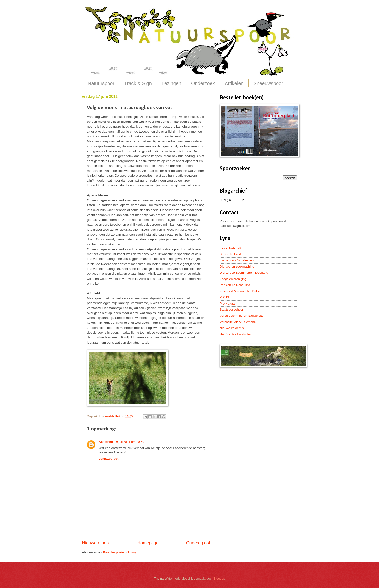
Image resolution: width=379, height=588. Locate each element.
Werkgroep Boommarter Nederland (244, 273)
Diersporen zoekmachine (237, 267)
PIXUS (224, 297)
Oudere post (198, 543)
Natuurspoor (101, 83)
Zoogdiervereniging (233, 279)
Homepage (148, 543)
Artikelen (234, 83)
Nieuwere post (96, 543)
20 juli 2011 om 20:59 (129, 442)
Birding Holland (230, 254)
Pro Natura (227, 304)
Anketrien (106, 442)
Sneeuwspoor (268, 83)
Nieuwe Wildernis (232, 328)
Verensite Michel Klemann (238, 322)
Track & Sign (138, 83)
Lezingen (171, 83)
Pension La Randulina (235, 285)
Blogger (219, 578)
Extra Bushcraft (230, 248)
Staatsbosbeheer (231, 310)
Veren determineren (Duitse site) (242, 316)
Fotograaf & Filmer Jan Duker (240, 291)
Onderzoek (203, 83)
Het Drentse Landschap (236, 334)
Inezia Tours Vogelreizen (237, 260)
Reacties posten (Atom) (120, 552)
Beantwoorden (109, 459)
